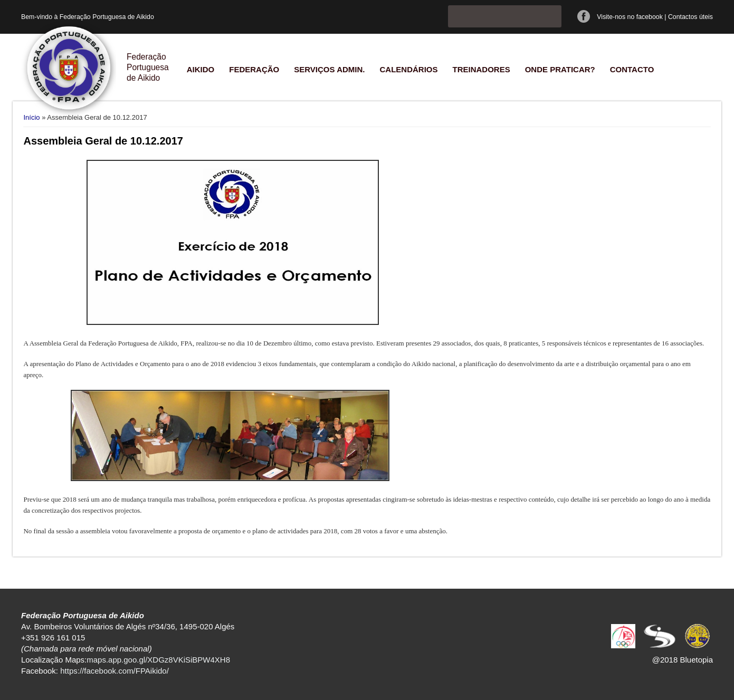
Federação (254, 69)
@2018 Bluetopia (683, 660)
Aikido (201, 69)
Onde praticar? (560, 69)
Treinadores (481, 69)
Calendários (408, 69)
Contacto (632, 69)
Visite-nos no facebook (630, 17)
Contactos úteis (690, 17)
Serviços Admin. (329, 69)
